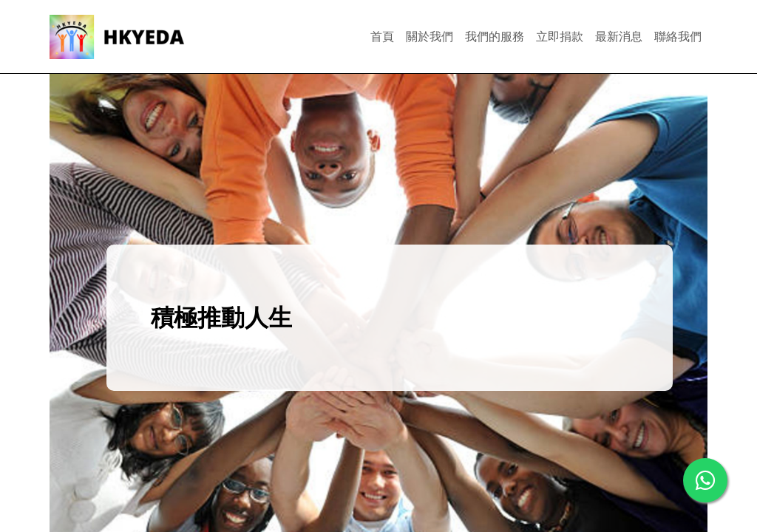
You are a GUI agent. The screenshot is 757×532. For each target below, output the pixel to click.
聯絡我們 (678, 37)
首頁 (382, 37)
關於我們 (430, 37)
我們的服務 (495, 37)
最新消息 (619, 37)
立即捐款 (560, 37)
